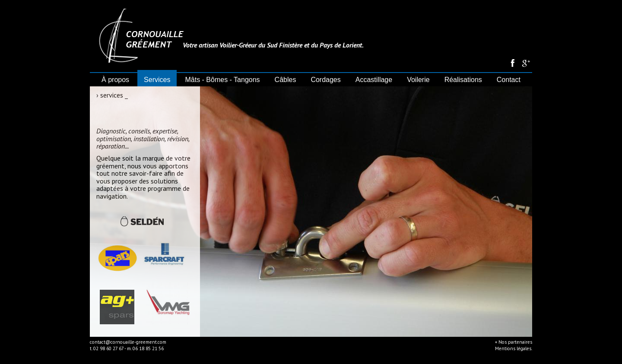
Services (157, 80)
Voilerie (418, 80)
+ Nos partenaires (514, 342)
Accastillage (374, 80)
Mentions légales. (514, 348)
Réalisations (463, 80)
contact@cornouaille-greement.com (128, 342)
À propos (115, 80)
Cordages (325, 80)
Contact (509, 80)
